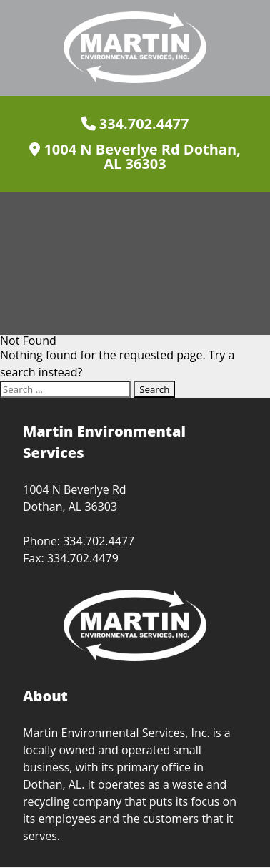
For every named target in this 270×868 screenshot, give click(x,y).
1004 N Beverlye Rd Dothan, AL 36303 (135, 157)
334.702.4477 (135, 124)
